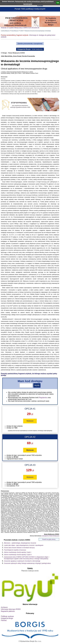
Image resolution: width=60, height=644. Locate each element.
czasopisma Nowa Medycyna (50, 536)
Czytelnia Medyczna (5, 31)
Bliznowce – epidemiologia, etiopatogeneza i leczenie (20, 543)
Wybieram (30, 421)
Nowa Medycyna (15, 31)
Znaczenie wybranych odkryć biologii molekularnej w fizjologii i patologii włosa (27, 563)
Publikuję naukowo (7, 616)
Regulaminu (43, 398)
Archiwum (4, 607)
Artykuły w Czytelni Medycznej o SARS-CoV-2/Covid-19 (20, 28)
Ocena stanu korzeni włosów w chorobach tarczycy (19, 548)
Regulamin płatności (8, 611)
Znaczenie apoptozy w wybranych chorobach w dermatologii (22, 561)
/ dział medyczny (30, 49)
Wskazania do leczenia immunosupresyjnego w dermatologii (38, 31)
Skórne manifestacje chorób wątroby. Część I (18, 552)
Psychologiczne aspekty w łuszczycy (15, 550)
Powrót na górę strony (49, 539)
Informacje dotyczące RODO (11, 609)
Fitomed (4, 620)
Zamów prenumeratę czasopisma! (30, 44)
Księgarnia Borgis (7, 618)
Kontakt (40, 6)
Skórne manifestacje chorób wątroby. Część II (18, 555)
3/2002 (22, 31)
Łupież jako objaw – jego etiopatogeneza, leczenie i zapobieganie (24, 545)
